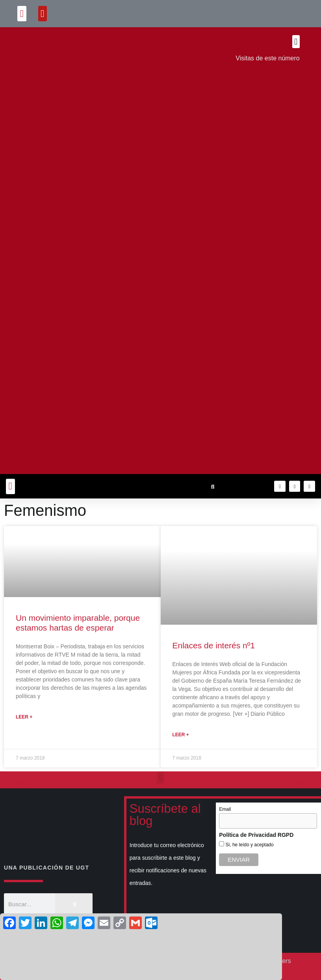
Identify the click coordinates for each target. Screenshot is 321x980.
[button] (22, 14)
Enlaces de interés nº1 (214, 645)
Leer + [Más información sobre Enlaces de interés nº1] (181, 735)
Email (225, 809)
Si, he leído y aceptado (249, 845)
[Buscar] (74, 904)
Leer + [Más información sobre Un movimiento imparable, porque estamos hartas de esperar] (24, 717)
